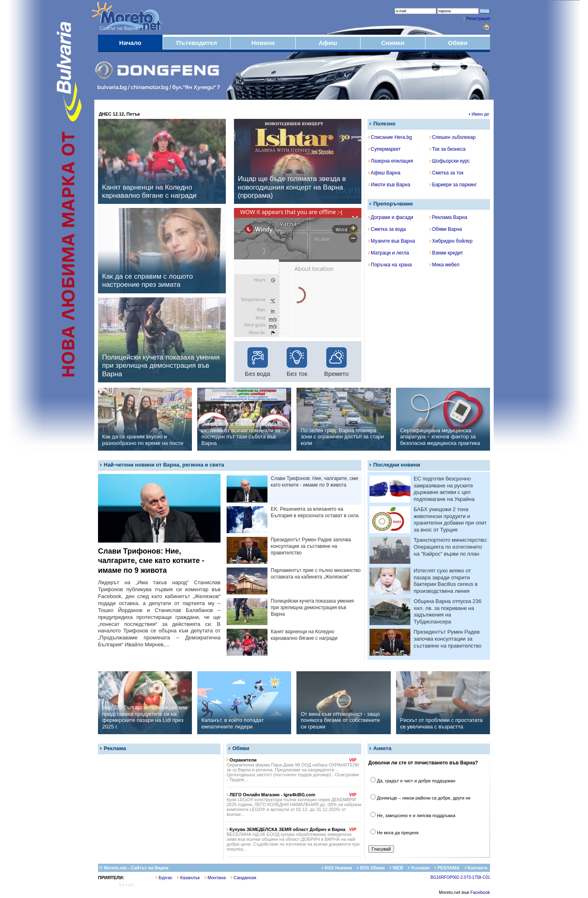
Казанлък (188, 878)
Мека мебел (444, 265)
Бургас (164, 878)
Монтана (215, 878)
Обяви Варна (446, 229)
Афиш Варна (384, 173)
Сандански (243, 878)
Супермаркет (384, 149)
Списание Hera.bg (390, 137)
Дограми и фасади (391, 217)
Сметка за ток (447, 173)
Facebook (480, 892)
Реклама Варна (448, 217)
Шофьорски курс (450, 161)
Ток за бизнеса (448, 149)
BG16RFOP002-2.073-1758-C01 (460, 877)
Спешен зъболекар (453, 137)
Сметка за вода (387, 229)
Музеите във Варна (392, 241)
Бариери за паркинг (453, 185)
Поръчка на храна (390, 265)
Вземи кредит (446, 253)
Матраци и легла (389, 253)
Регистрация (478, 19)
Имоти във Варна (389, 185)
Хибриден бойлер (451, 241)
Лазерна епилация (391, 161)
